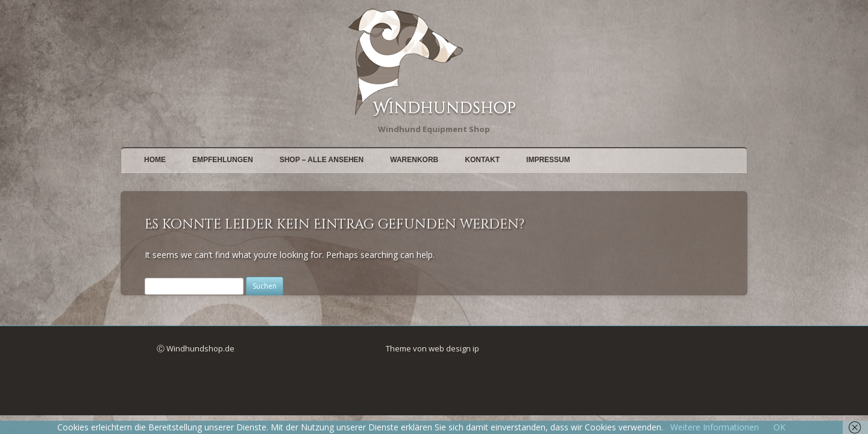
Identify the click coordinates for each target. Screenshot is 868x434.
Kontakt (482, 160)
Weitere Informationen (715, 427)
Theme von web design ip (432, 348)
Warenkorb (414, 160)
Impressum (548, 160)
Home (155, 160)
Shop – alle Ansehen (322, 160)
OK (779, 427)
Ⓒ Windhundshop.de (196, 348)
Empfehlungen (223, 160)
